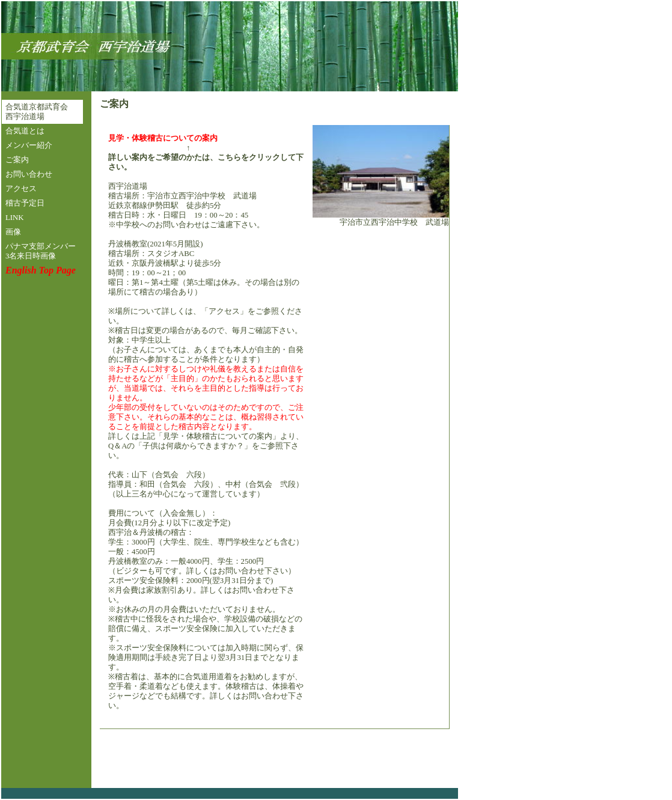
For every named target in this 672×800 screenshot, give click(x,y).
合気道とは (25, 131)
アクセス (21, 189)
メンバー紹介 (29, 145)
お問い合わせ (29, 174)
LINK (15, 218)
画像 (13, 232)
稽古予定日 (25, 203)
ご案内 (17, 160)
